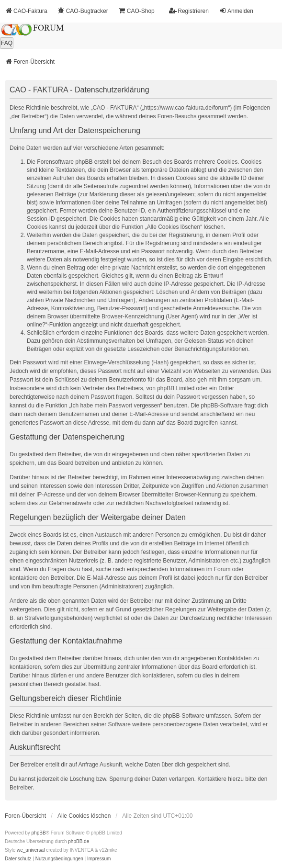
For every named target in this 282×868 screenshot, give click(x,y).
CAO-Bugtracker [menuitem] (83, 11)
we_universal (31, 850)
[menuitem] (18, 859)
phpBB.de (79, 841)
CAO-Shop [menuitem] (136, 11)
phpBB (39, 833)
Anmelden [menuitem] (236, 11)
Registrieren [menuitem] (189, 11)
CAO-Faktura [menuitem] (26, 11)
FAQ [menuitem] (7, 43)
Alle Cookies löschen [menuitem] (84, 816)
